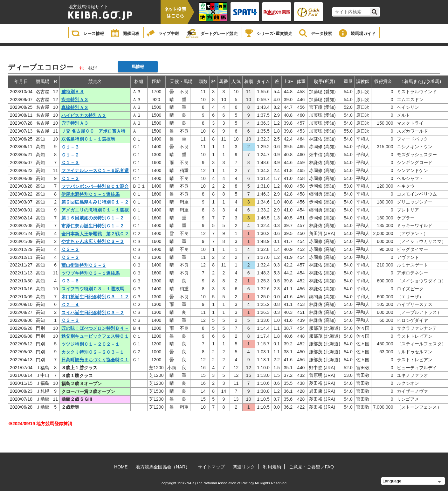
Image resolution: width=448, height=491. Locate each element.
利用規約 (272, 467)
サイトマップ (211, 467)
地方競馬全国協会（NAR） (163, 467)
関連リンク (244, 467)
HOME (121, 467)
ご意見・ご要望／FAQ (311, 467)
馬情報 (138, 67)
